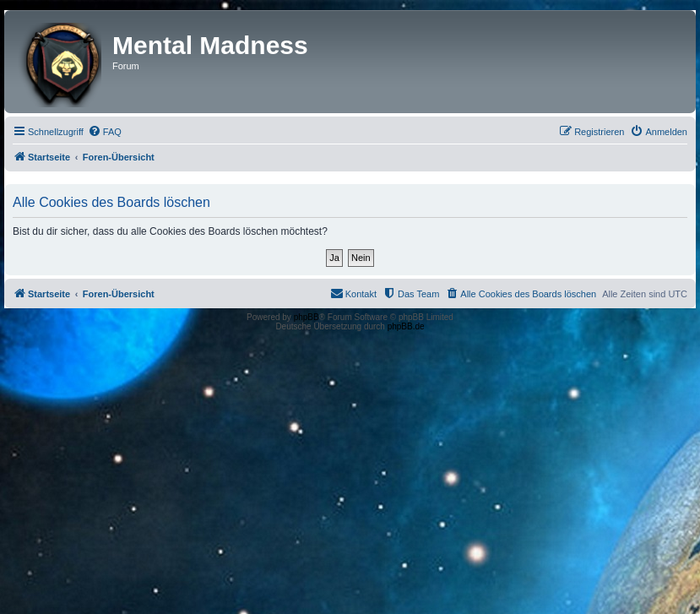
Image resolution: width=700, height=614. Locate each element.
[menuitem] (105, 132)
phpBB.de (406, 326)
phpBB (307, 317)
